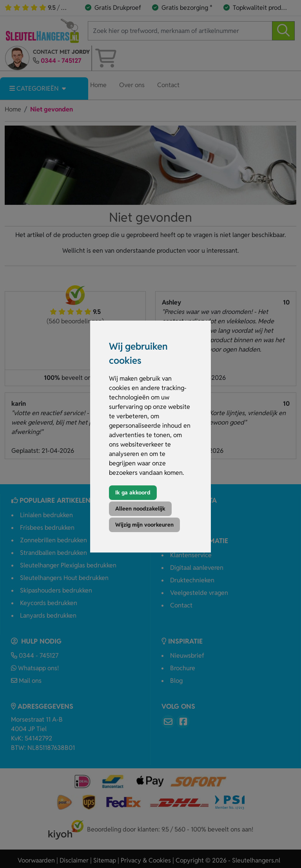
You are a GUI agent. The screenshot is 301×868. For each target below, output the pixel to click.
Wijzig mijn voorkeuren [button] (144, 525)
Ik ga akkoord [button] (133, 492)
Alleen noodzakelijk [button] (140, 509)
